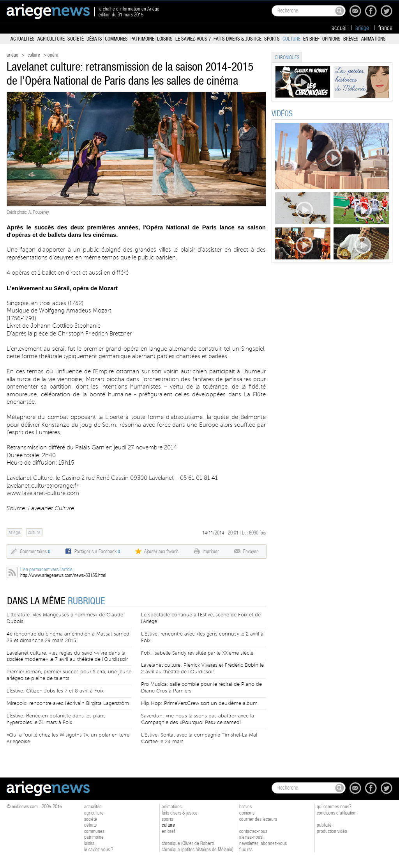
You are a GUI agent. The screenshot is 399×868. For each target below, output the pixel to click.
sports (272, 39)
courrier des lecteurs (258, 819)
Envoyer (251, 551)
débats (94, 39)
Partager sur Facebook (97, 551)
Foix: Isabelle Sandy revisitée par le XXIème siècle (197, 653)
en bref (311, 39)
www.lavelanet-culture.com (43, 493)
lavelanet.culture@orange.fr (42, 486)
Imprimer (211, 551)
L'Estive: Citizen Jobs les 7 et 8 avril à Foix (55, 691)
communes (116, 39)
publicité (324, 825)
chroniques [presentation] (287, 58)
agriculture (51, 39)
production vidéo (332, 831)
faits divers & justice (237, 39)
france (385, 28)
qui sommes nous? (334, 807)
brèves (351, 39)
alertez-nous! (251, 837)
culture (291, 39)
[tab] (287, 57)
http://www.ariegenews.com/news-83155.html (63, 575)
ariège (12, 55)
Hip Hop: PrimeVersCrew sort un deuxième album (199, 703)
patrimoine (142, 39)
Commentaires (35, 551)
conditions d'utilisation (337, 813)
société (76, 39)
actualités (23, 39)
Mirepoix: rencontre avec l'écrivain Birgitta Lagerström (68, 703)
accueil (340, 28)
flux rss (246, 849)
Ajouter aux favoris (161, 551)
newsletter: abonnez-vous (263, 843)
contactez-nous (253, 831)
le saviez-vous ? (193, 39)
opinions (331, 39)
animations (373, 39)
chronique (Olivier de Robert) (188, 843)
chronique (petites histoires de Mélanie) (198, 849)
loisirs (165, 39)
